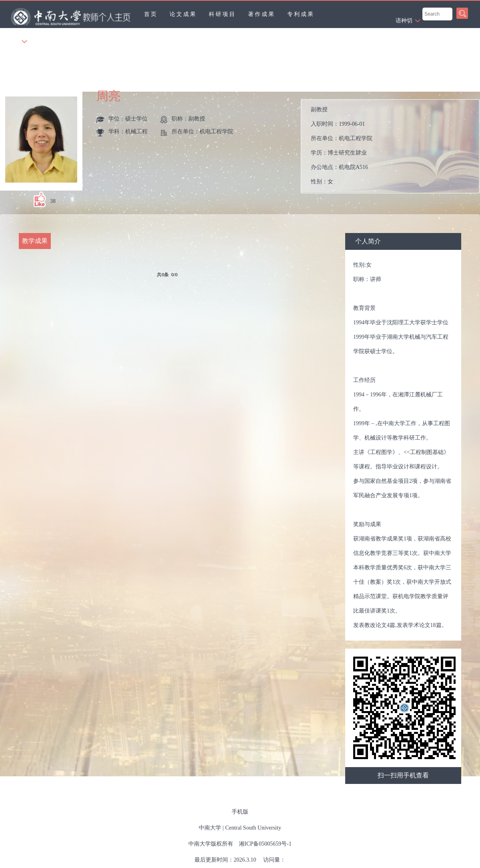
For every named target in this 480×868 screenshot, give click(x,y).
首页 (151, 14)
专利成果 (301, 14)
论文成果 (183, 14)
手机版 (240, 812)
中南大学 (210, 828)
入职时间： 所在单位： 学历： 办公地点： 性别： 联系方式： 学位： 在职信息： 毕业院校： (393, 146)
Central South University (253, 828)
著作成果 (262, 14)
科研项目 (222, 14)
